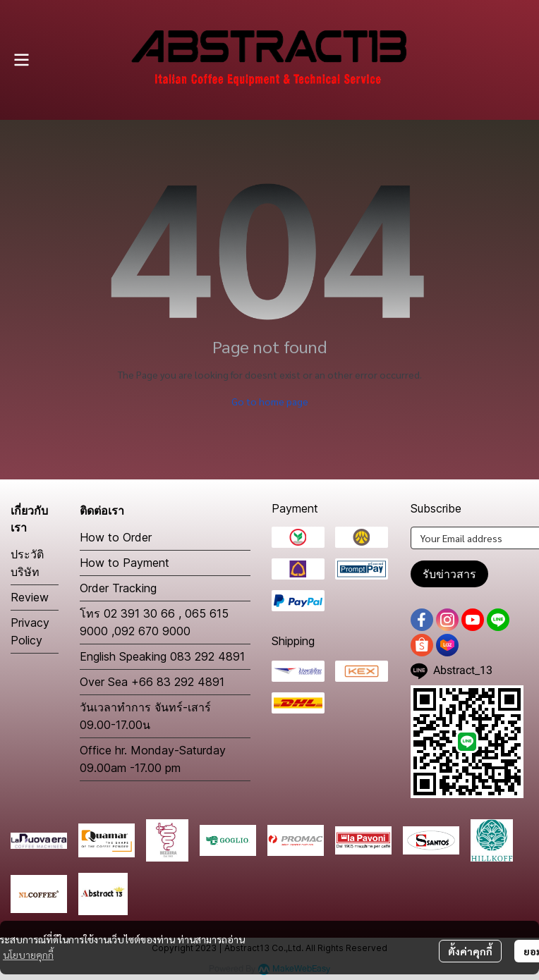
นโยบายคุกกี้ (28, 955)
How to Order (116, 537)
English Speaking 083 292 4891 (162, 656)
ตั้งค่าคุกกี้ (470, 951)
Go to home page (270, 401)
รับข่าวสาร (449, 574)
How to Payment (125, 563)
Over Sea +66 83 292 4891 (152, 682)
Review (30, 597)
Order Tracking (118, 588)
